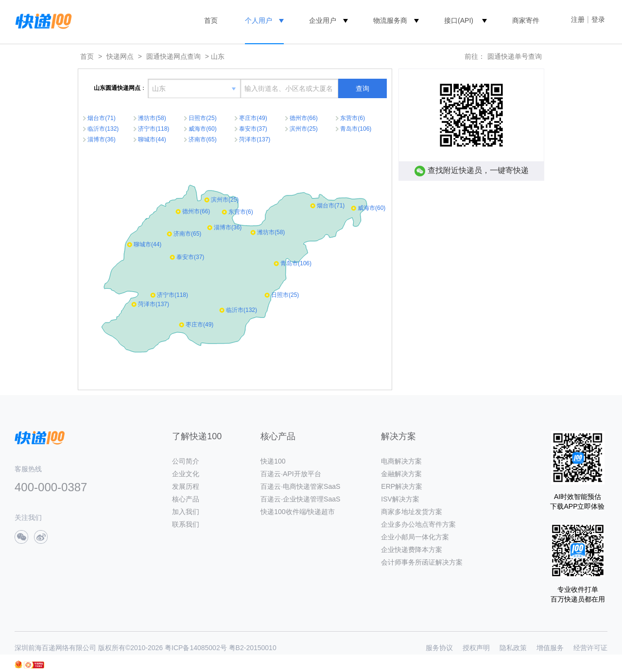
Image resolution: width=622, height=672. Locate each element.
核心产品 (186, 499)
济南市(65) (202, 139)
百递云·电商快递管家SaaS (300, 486)
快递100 (273, 461)
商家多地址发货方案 (412, 512)
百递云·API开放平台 (291, 474)
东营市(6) (353, 118)
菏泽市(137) (255, 139)
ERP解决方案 (402, 486)
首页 (211, 20)
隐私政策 (513, 648)
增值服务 (550, 648)
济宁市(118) (154, 129)
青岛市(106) (356, 129)
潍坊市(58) (152, 118)
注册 (578, 19)
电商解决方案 (401, 461)
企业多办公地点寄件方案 (418, 524)
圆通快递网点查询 (173, 56)
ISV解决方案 (400, 499)
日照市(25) (202, 118)
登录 (598, 19)
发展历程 (186, 486)
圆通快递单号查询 (515, 56)
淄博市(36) (101, 139)
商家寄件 (526, 20)
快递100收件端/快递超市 (298, 512)
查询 (363, 88)
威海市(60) (202, 129)
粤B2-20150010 (253, 648)
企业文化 (186, 474)
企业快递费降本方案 (412, 550)
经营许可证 (590, 648)
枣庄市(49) (253, 118)
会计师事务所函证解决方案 (422, 562)
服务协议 (439, 648)
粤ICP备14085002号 (196, 648)
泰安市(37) (253, 129)
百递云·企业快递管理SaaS (300, 499)
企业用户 (323, 20)
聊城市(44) (152, 139)
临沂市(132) (103, 129)
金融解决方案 (401, 474)
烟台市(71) (101, 118)
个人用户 (259, 20)
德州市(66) (303, 118)
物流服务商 (390, 20)
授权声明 (476, 648)
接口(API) (459, 20)
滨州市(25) (303, 129)
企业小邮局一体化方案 (415, 537)
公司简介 (186, 461)
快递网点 (120, 56)
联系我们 (186, 524)
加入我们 (186, 512)
